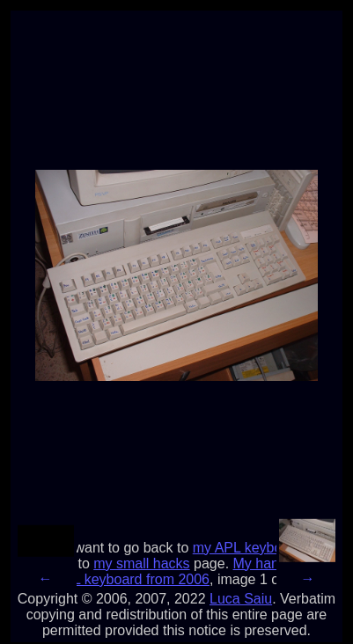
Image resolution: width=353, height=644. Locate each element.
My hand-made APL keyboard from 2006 (191, 571)
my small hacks (141, 563)
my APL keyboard (248, 548)
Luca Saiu (241, 599)
